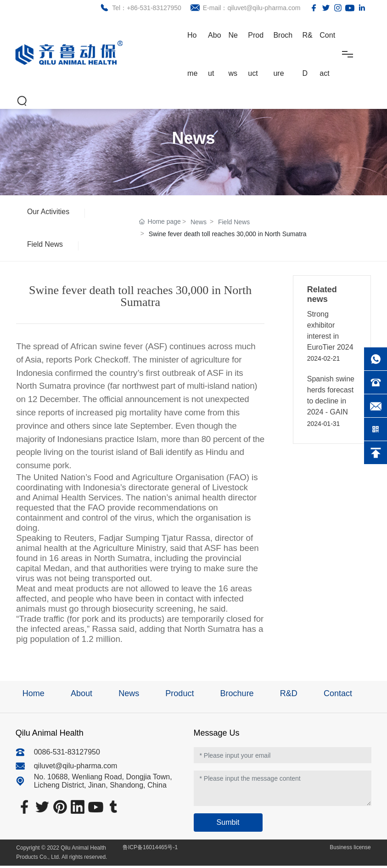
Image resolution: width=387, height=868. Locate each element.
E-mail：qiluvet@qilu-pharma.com (250, 8)
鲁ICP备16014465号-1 (150, 850)
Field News (46, 246)
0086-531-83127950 (67, 754)
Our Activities (49, 212)
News (199, 223)
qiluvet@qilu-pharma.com (76, 768)
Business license (350, 850)
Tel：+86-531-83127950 (145, 8)
